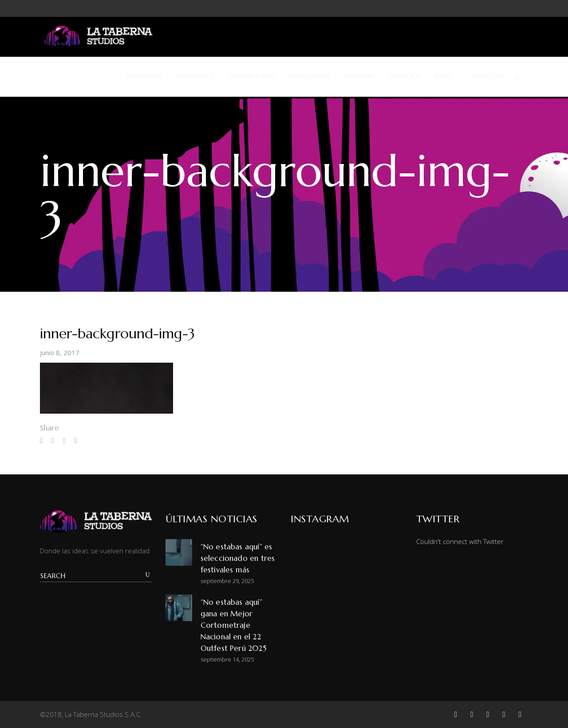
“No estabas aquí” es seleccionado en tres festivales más (238, 558)
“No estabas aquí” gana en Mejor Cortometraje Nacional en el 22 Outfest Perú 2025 (233, 625)
